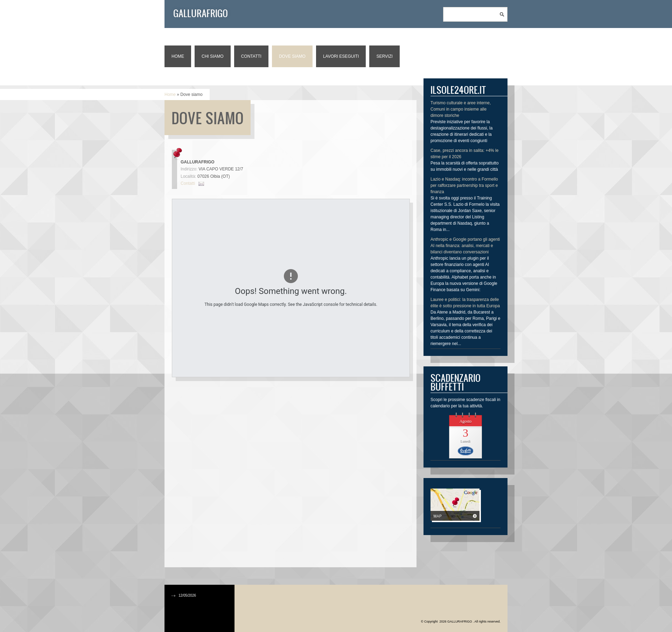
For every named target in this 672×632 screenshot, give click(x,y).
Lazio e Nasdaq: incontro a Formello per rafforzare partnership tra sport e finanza (464, 185)
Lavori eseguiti (341, 56)
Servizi (384, 56)
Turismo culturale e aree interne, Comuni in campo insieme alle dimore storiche (461, 109)
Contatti (251, 56)
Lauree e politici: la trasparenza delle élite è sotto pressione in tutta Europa (465, 303)
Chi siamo (213, 56)
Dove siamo (292, 56)
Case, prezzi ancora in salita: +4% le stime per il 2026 (464, 154)
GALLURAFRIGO (201, 13)
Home (178, 56)
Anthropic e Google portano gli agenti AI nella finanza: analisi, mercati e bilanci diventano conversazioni (465, 246)
